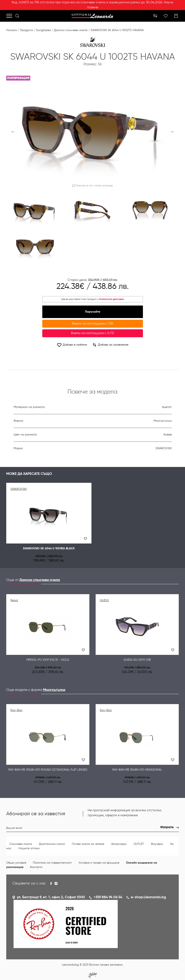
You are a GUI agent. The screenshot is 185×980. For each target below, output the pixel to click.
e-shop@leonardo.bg (148, 897)
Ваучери (157, 844)
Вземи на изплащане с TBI (93, 324)
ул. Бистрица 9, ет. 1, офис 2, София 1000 (51, 897)
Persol (14, 600)
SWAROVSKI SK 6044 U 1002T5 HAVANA (117, 30)
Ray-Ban (16, 710)
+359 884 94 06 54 (108, 897)
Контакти (36, 867)
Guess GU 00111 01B (137, 660)
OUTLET (139, 844)
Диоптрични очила (52, 844)
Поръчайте (93, 312)
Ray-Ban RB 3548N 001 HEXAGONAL (137, 770)
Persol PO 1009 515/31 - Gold (48, 660)
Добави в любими (72, 345)
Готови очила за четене (88, 844)
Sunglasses (43, 30)
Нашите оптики (29, 848)
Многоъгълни (54, 690)
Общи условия (16, 863)
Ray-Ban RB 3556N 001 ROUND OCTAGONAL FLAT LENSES (48, 770)
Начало (12, 30)
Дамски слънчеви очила (71, 30)
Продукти (26, 30)
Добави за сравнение (111, 345)
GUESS (104, 600)
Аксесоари (119, 844)
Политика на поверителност (52, 863)
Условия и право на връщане (99, 863)
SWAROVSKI (19, 489)
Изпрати (167, 827)
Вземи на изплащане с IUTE (92, 333)
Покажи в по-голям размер (93, 186)
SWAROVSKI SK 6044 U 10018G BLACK (49, 548)
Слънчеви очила (21, 844)
